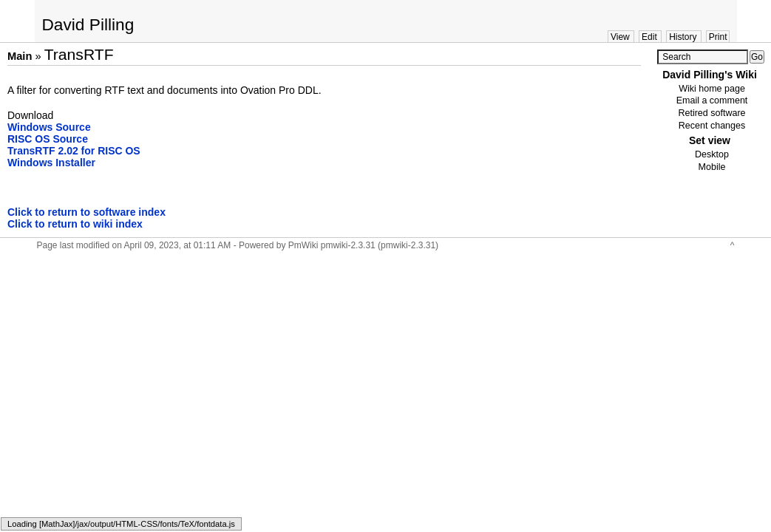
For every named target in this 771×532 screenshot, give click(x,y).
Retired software (711, 113)
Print (718, 37)
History (683, 37)
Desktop (712, 154)
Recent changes (712, 126)
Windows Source (49, 127)
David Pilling (88, 24)
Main (20, 56)
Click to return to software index (86, 212)
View (620, 37)
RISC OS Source (48, 139)
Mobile (712, 167)
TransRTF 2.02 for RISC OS (74, 151)
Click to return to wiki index (75, 224)
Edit (649, 37)
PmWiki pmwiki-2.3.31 (332, 245)
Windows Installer (51, 163)
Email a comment (712, 100)
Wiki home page (712, 89)
